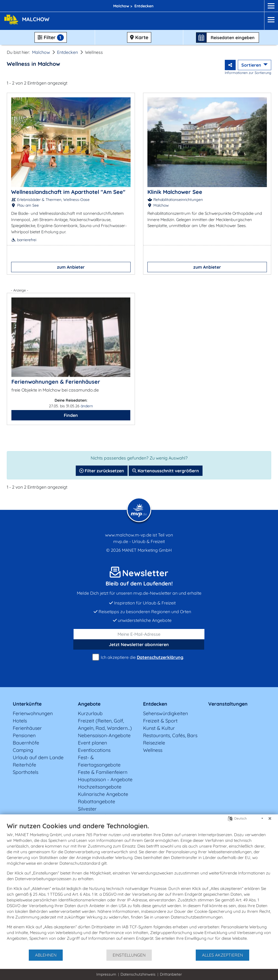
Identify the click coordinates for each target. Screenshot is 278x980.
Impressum (106, 974)
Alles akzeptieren (222, 955)
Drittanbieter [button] (171, 974)
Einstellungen (129, 955)
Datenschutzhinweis (138, 974)
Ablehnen (46, 955)
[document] (139, 885)
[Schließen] (270, 818)
